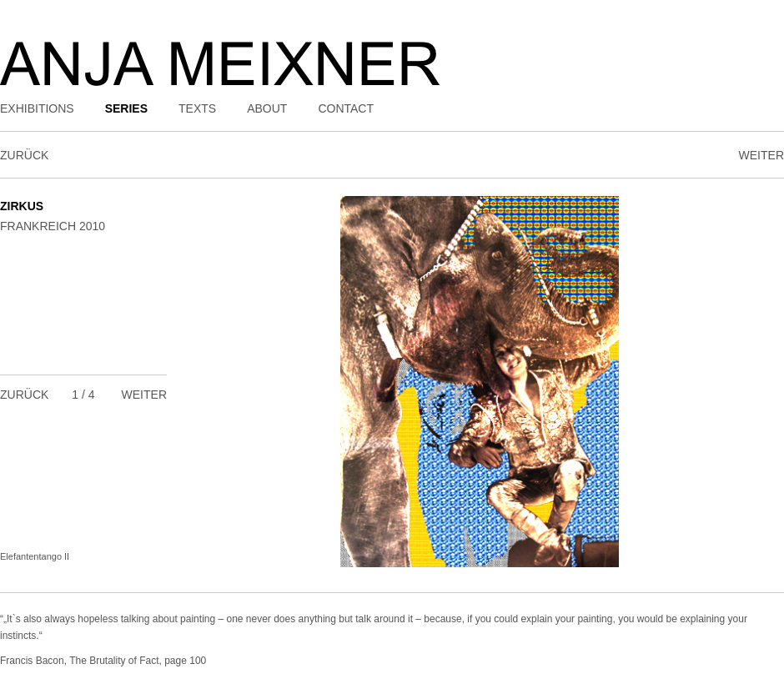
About (267, 108)
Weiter (761, 155)
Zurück (24, 155)
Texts (197, 108)
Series (126, 108)
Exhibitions (37, 108)
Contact (346, 108)
